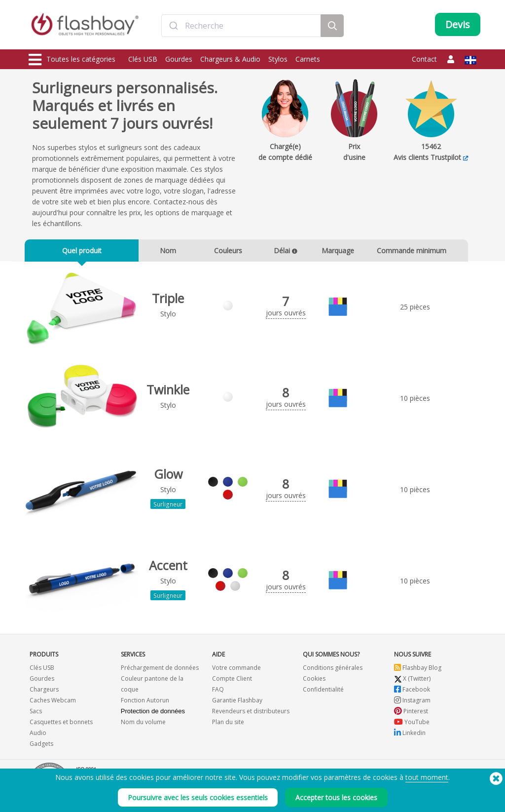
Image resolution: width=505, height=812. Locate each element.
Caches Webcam (53, 703)
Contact (424, 59)
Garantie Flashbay (237, 703)
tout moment (427, 782)
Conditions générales (333, 671)
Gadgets (41, 747)
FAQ (218, 692)
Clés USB (143, 59)
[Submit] (173, 26)
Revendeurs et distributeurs (251, 714)
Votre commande (236, 671)
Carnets (308, 59)
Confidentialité (323, 692)
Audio (38, 736)
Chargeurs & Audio (230, 59)
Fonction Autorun (145, 703)
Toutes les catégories (72, 60)
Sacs (36, 714)
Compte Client (232, 681)
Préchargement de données (160, 671)
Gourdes (179, 59)
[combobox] (241, 26)
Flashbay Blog (418, 671)
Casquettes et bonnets (61, 725)
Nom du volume (143, 725)
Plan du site (228, 725)
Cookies (314, 681)
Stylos (278, 59)
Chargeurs (44, 692)
